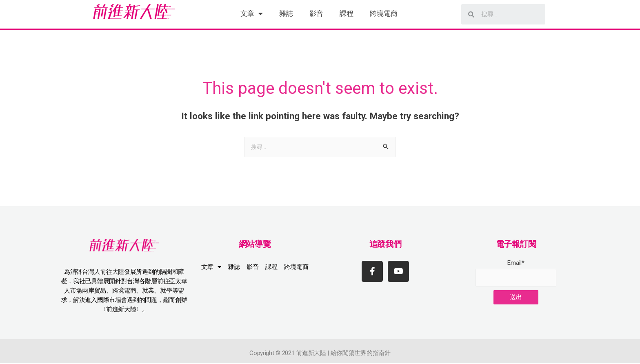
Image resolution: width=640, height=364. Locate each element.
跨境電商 (384, 13)
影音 (316, 13)
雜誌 (286, 13)
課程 (347, 13)
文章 (252, 14)
